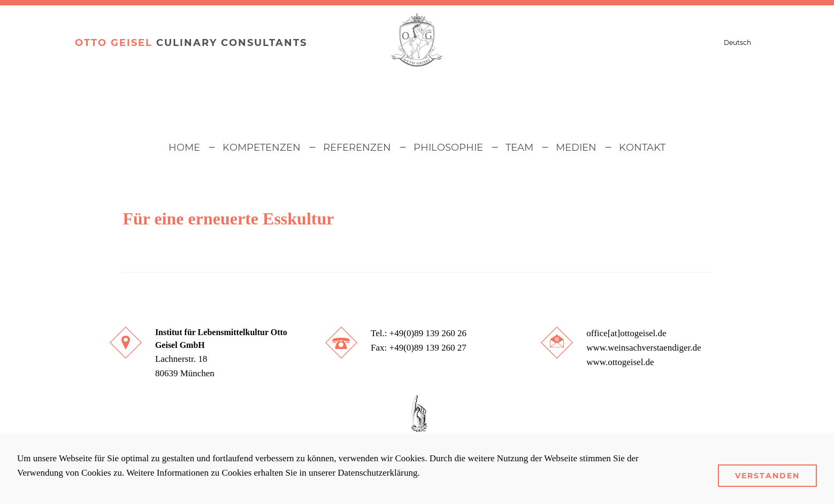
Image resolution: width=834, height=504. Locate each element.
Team (519, 148)
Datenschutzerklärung (377, 473)
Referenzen (357, 148)
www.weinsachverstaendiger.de (644, 348)
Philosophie (448, 148)
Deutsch (737, 42)
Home (184, 148)
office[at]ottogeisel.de (626, 333)
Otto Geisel (114, 43)
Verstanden (767, 476)
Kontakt (642, 148)
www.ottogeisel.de (620, 362)
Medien (576, 148)
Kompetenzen (262, 148)
